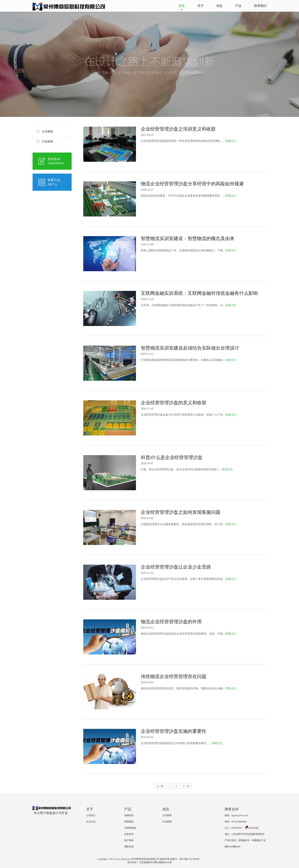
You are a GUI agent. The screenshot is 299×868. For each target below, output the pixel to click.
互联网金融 (130, 828)
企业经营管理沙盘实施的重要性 (174, 731)
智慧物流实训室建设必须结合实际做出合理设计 (190, 348)
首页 (182, 6)
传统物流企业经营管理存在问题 (174, 676)
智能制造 (129, 815)
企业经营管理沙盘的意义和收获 (174, 403)
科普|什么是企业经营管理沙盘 (172, 457)
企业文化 (91, 822)
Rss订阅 (168, 862)
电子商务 (129, 840)
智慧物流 (129, 822)
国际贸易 (129, 847)
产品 (238, 6)
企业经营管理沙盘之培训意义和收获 (178, 129)
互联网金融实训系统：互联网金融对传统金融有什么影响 (199, 293)
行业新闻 (45, 141)
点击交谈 (252, 828)
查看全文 (231, 141)
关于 (201, 6)
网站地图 (158, 862)
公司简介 (91, 815)
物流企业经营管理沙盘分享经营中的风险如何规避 (192, 184)
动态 (219, 6)
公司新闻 (45, 132)
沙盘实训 (129, 834)
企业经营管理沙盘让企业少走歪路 (176, 567)
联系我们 (260, 6)
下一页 (186, 786)
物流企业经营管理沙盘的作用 (171, 622)
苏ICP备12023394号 (189, 859)
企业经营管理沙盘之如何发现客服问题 (181, 512)
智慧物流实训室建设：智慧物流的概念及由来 (188, 238)
